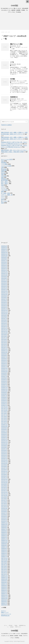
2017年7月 (4, 415)
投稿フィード (5, 612)
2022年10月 (4, 314)
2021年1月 (4, 347)
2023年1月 (4, 309)
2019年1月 (4, 386)
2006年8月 (4, 582)
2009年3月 (4, 536)
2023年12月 (4, 291)
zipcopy (12, 627)
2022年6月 (4, 320)
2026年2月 (4, 249)
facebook (13, 66)
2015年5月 (4, 452)
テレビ (3, 196)
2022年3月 (4, 325)
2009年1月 (4, 539)
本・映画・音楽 (5, 193)
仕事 (19, 46)
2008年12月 (4, 540)
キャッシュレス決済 (7, 159)
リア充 (12, 62)
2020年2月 (4, 365)
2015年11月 (4, 442)
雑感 (19, 64)
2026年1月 (4, 251)
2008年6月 (4, 549)
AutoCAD (4, 170)
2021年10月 (4, 333)
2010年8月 (4, 511)
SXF (2, 174)
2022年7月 (4, 318)
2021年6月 (4, 339)
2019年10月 (4, 372)
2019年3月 (4, 383)
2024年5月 (4, 283)
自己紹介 (11, 625)
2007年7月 (4, 565)
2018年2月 (4, 404)
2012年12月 (4, 479)
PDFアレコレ (18, 627)
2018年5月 (4, 399)
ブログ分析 (4, 190)
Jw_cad (3, 173)
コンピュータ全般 (23, 81)
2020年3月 (4, 363)
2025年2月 (4, 269)
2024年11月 (4, 273)
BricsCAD (4, 169)
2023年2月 (4, 307)
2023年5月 (4, 302)
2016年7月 (4, 431)
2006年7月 (4, 584)
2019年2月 (4, 384)
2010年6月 (4, 515)
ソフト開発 (4, 164)
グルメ (3, 187)
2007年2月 (4, 573)
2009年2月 (4, 537)
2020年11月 (4, 351)
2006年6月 (4, 586)
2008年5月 (4, 550)
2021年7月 (4, 338)
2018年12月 (4, 388)
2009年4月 (4, 534)
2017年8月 (4, 413)
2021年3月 (4, 344)
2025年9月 (4, 257)
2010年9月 (4, 510)
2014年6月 (4, 470)
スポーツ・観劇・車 (7, 195)
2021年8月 (4, 336)
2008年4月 (4, 552)
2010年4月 (4, 518)
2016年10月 (4, 426)
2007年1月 (4, 574)
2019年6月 (4, 378)
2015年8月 (4, 447)
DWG (3, 172)
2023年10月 (4, 294)
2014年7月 (4, 468)
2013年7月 (4, 473)
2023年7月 (4, 299)
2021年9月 (4, 335)
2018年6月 (4, 397)
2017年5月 (4, 418)
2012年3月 (4, 487)
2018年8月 (4, 394)
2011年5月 (4, 503)
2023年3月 (4, 306)
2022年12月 (4, 310)
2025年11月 (4, 254)
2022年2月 (4, 326)
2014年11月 (4, 462)
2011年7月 (4, 500)
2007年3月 (4, 571)
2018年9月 (4, 392)
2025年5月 (4, 264)
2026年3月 (4, 248)
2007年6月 (4, 566)
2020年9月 (4, 354)
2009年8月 (4, 528)
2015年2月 (4, 457)
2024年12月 (4, 272)
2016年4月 (4, 434)
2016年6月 (4, 433)
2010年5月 (4, 516)
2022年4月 (4, 323)
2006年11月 (4, 577)
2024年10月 (4, 275)
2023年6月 (4, 301)
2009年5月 (4, 532)
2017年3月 (4, 421)
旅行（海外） (21, 99)
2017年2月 (4, 423)
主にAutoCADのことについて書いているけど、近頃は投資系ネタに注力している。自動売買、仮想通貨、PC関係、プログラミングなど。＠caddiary (14, 636)
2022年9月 (4, 315)
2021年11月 (4, 331)
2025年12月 (4, 252)
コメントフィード (6, 614)
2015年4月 (4, 454)
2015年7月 (4, 449)
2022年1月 (4, 328)
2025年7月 (4, 261)
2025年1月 (4, 270)
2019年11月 (4, 370)
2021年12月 (4, 330)
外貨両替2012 (14, 97)
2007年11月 (4, 558)
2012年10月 (4, 483)
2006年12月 (4, 576)
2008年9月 (4, 544)
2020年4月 (4, 362)
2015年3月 (4, 455)
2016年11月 (4, 425)
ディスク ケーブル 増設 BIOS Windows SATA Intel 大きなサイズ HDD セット (19, 84)
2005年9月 (4, 600)
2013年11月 (4, 471)
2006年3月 (4, 590)
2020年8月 (4, 355)
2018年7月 (4, 396)
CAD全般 (4, 176)
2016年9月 (4, 428)
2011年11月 (4, 494)
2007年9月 (4, 561)
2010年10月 (4, 508)
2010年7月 (4, 513)
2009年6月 (4, 531)
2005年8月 (4, 602)
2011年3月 (4, 507)
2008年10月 (4, 542)
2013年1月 (4, 478)
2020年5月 (4, 360)
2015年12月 (4, 441)
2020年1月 (4, 367)
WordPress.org (5, 616)
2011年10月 (4, 495)
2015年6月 (4, 450)
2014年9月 (4, 465)
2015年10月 (4, 444)
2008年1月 (4, 557)
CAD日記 (15, 6)
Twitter (16, 625)
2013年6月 (4, 474)
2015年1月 (4, 458)
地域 (2, 185)
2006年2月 (4, 592)
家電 (2, 200)
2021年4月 (4, 343)
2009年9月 (4, 526)
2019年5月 (4, 380)
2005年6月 (4, 605)
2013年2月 (4, 476)
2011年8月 (4, 499)
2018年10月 (4, 391)
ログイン (4, 611)
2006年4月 (4, 589)
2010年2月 (4, 521)
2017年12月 (4, 407)
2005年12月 (4, 595)
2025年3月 (4, 267)
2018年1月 (4, 405)
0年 (6, 32)
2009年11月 (4, 523)
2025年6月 (4, 262)
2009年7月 (4, 529)
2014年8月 (4, 466)
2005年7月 (4, 603)
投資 (2, 161)
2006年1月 (4, 594)
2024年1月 (4, 289)
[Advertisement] (14, 22)
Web (2, 177)
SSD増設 (13, 79)
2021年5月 (4, 341)
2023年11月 (4, 293)
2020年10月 (4, 352)
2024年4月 (4, 285)
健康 (2, 192)
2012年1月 (4, 491)
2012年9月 (4, 484)
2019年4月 (4, 381)
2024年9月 (4, 277)
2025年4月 (4, 265)
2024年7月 (4, 280)
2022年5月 (4, 322)
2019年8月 (4, 375)
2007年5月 (4, 568)
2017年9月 (4, 412)
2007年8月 (4, 563)
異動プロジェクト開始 (16, 44)
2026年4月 (4, 246)
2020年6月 (4, 359)
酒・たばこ (4, 201)
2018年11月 (4, 389)
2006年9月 (4, 581)
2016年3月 (4, 436)
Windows (4, 179)
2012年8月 (4, 486)
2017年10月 (4, 410)
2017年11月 (4, 409)
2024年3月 (4, 286)
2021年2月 (4, 346)
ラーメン (4, 188)
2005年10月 (4, 598)
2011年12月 (4, 492)
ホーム (5, 625)
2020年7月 (4, 357)
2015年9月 (4, 446)
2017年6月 (4, 417)
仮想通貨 (4, 163)
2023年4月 (4, 304)
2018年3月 (4, 402)
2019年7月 (4, 376)
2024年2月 (4, 288)
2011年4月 (4, 505)
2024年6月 (4, 281)
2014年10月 (4, 463)
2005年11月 (4, 597)
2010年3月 (4, 520)
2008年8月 (4, 545)
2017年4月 (4, 420)
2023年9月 (4, 296)
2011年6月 (4, 502)
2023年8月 (4, 298)
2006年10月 (4, 579)
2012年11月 (4, 481)
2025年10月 (4, 256)
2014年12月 (4, 460)
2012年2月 (4, 489)
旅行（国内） (5, 184)
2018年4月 (4, 400)
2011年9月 (4, 497)
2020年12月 (4, 349)
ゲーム (3, 198)
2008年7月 (4, 547)
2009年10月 (4, 524)
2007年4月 (4, 569)
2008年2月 (4, 555)
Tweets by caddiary (6, 125)
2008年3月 (4, 553)
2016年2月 (4, 437)
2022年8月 (4, 317)
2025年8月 (4, 259)
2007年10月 (4, 560)
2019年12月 (4, 368)
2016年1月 (4, 439)
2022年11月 (4, 312)
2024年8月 (4, 278)
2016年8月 (4, 429)
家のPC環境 (4, 180)
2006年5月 (4, 587)
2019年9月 (4, 373)
